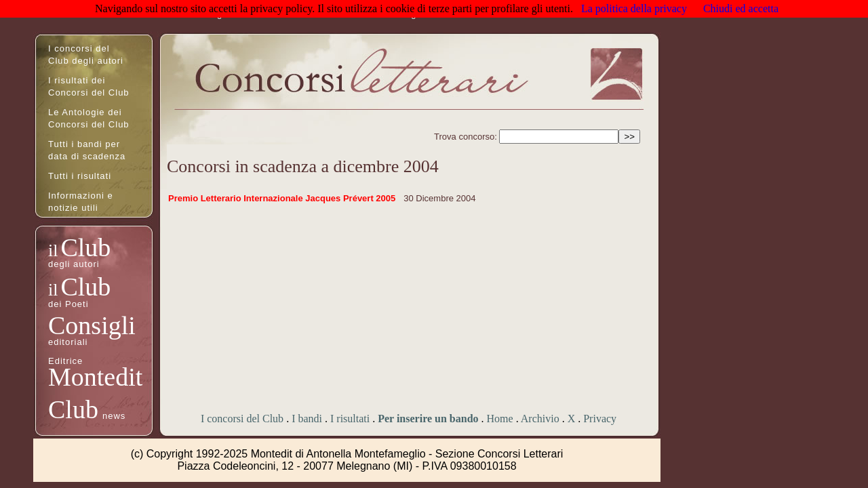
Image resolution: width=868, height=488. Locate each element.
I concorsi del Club (242, 419)
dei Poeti (68, 304)
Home (500, 419)
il (53, 250)
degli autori (74, 264)
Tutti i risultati (80, 176)
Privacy (600, 419)
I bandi (307, 419)
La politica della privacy (634, 8)
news (114, 416)
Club (85, 247)
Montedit (95, 377)
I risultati (350, 419)
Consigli (92, 325)
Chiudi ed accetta (741, 8)
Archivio (540, 419)
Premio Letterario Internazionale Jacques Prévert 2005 (282, 198)
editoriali (68, 342)
